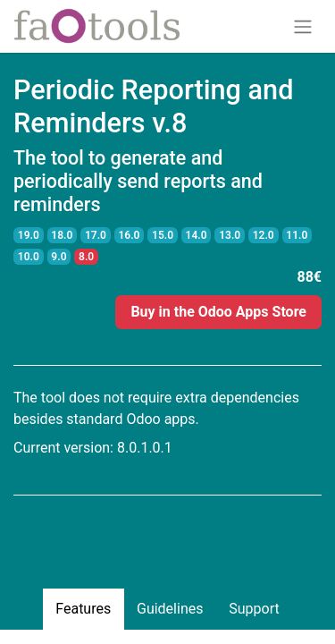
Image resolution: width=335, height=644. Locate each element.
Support (254, 609)
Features (83, 609)
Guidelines (170, 609)
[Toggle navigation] (303, 26)
